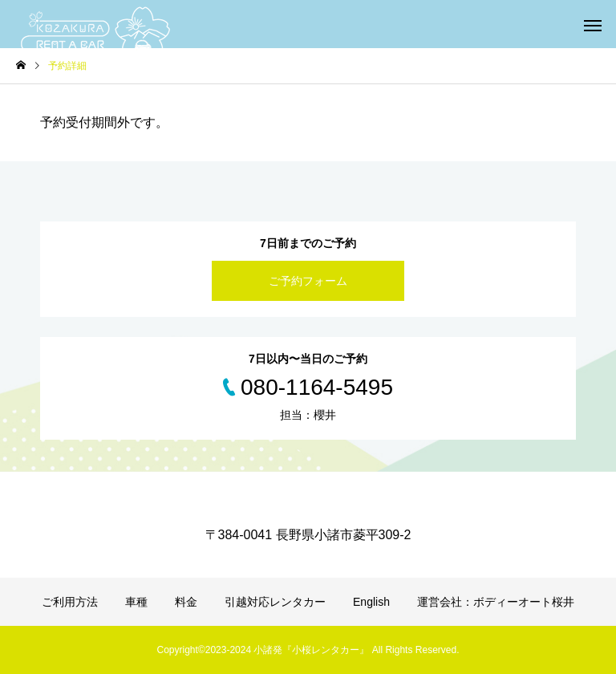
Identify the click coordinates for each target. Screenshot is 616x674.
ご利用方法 (70, 602)
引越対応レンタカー (275, 602)
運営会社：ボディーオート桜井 (496, 602)
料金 (186, 602)
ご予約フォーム (308, 281)
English (371, 602)
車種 (136, 602)
